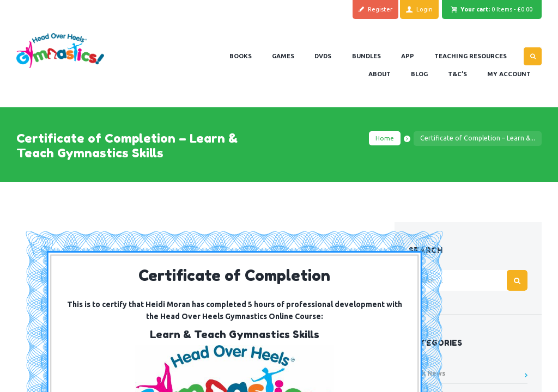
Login (424, 9)
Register (380, 9)
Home (385, 138)
